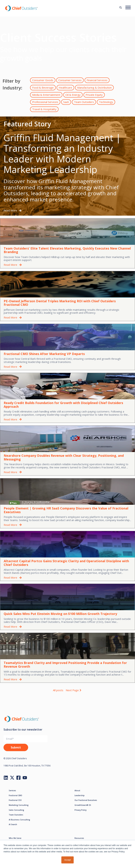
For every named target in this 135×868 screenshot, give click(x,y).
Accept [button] (68, 860)
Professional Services (45, 102)
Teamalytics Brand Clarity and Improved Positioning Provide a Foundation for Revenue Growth (65, 665)
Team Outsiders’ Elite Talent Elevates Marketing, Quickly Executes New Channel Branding (67, 250)
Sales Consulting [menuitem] (16, 810)
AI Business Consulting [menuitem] (19, 820)
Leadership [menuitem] (80, 795)
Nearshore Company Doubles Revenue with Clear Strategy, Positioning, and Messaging (64, 457)
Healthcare (65, 88)
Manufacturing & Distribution (94, 88)
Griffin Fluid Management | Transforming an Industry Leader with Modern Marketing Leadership (62, 153)
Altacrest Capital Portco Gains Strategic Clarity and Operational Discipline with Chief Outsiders (66, 563)
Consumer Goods (43, 80)
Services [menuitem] (12, 790)
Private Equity (94, 95)
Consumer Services (70, 80)
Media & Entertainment (46, 95)
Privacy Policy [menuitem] (81, 810)
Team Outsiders (84, 102)
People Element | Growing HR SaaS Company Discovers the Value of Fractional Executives (66, 510)
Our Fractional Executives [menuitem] (86, 800)
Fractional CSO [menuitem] (15, 800)
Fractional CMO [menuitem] (15, 795)
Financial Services (97, 80)
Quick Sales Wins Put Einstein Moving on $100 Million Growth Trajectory (60, 614)
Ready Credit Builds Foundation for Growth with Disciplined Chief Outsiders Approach (63, 405)
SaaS (66, 102)
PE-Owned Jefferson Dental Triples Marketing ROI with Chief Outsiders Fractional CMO (60, 303)
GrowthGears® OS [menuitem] (83, 805)
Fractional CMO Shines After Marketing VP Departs (44, 354)
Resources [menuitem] (79, 838)
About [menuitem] (77, 790)
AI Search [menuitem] (13, 824)
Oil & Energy (73, 95)
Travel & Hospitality (44, 109)
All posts (58, 690)
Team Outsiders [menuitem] (16, 815)
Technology (106, 102)
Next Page (74, 690)
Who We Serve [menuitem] (15, 838)
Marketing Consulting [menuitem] (19, 805)
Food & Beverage (43, 88)
